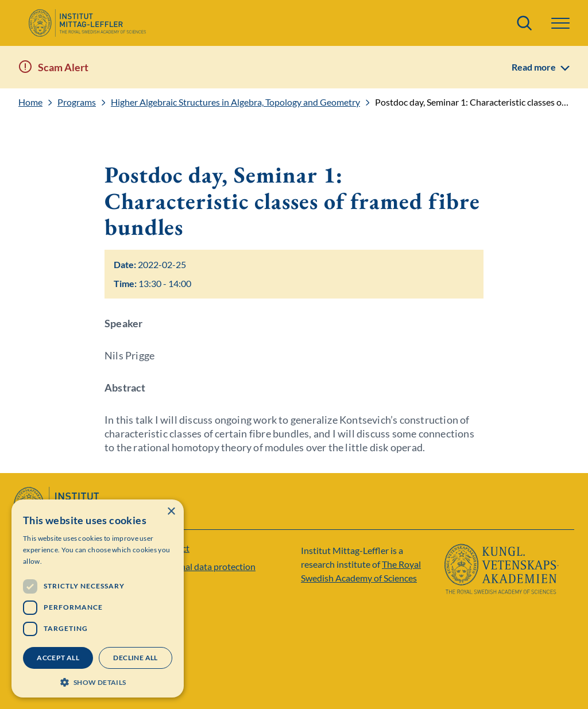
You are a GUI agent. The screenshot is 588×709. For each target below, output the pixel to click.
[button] (560, 23)
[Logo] (87, 23)
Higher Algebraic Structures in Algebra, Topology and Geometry (235, 102)
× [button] (171, 512)
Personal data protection (206, 566)
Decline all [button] (135, 658)
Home (30, 102)
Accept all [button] (58, 658)
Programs (77, 102)
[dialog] (98, 598)
